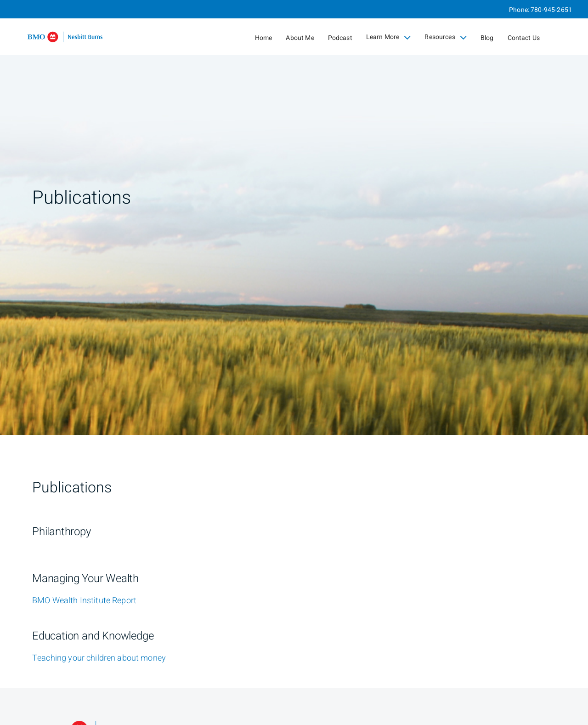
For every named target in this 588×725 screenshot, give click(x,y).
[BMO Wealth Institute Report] (84, 601)
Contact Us (524, 38)
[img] (294, 217)
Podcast (340, 38)
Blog (487, 38)
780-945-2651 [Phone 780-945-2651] (551, 10)
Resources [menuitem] (446, 37)
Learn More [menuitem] (389, 37)
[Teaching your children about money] (99, 658)
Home (264, 38)
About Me (300, 38)
